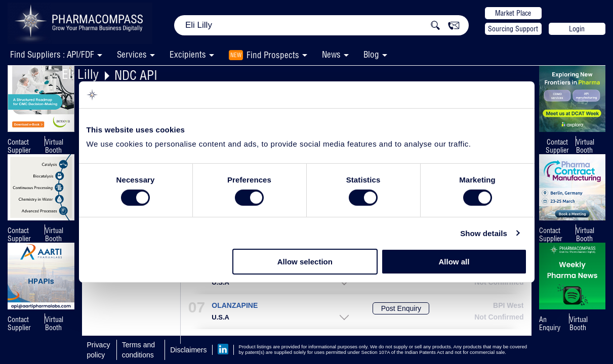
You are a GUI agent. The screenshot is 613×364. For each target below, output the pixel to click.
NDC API (136, 75)
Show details (484, 233)
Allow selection (305, 262)
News (331, 54)
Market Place (513, 13)
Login (577, 29)
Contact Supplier (19, 146)
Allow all (454, 262)
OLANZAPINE (235, 306)
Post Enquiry (401, 308)
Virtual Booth (54, 146)
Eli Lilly (80, 74)
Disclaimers (188, 350)
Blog (371, 54)
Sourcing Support (513, 29)
